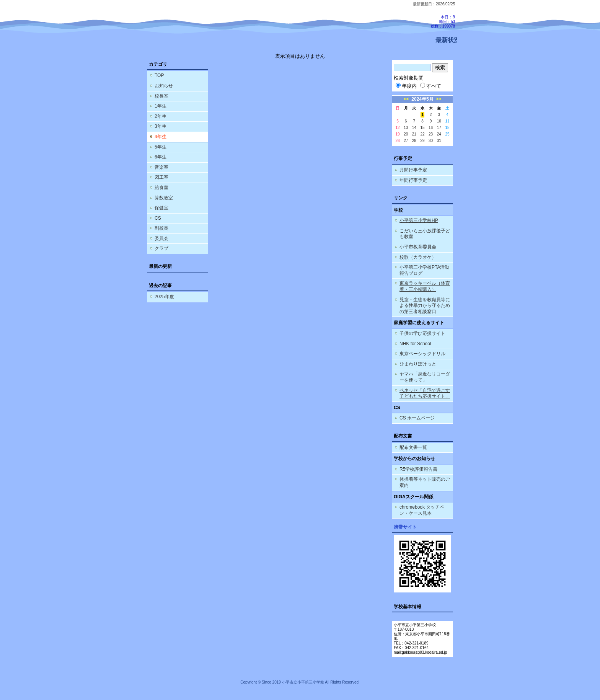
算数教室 (164, 198)
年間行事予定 (413, 180)
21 (414, 134)
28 (414, 141)
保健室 (161, 208)
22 (422, 134)
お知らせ (164, 86)
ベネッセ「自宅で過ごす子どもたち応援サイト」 (425, 393)
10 (439, 121)
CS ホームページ (417, 418)
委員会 (161, 238)
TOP (159, 75)
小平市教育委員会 (418, 247)
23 (431, 134)
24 (439, 134)
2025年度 (164, 297)
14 (414, 128)
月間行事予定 (413, 170)
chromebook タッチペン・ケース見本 (422, 510)
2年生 (161, 116)
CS (158, 218)
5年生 (161, 147)
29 (422, 141)
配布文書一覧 (413, 447)
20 (406, 134)
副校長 (161, 228)
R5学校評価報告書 (418, 469)
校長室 (161, 96)
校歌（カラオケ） (418, 257)
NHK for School (415, 344)
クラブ (161, 248)
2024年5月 (422, 99)
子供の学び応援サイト (422, 333)
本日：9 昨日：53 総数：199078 (443, 22)
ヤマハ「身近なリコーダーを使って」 (425, 377)
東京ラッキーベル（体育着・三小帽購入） (425, 286)
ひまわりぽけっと (418, 364)
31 (439, 141)
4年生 (161, 137)
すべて (431, 86)
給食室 (161, 188)
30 (431, 141)
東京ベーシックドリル (422, 354)
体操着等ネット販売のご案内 (425, 482)
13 (406, 128)
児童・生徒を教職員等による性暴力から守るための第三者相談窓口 (425, 306)
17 (439, 128)
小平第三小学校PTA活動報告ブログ (424, 270)
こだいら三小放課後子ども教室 (425, 234)
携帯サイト (405, 527)
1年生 (161, 106)
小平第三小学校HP (419, 220)
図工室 (161, 177)
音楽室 (161, 167)
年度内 (406, 86)
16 (431, 128)
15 (422, 128)
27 (406, 141)
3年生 (161, 126)
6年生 (161, 157)
